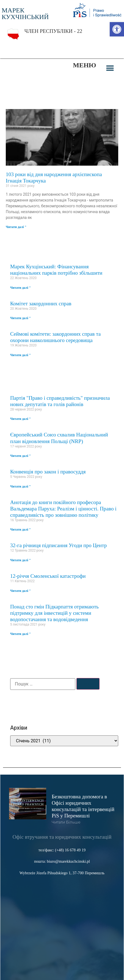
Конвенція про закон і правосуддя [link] (48, 472)
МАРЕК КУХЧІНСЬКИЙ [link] (25, 14)
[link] (117, 29)
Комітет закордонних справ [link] (41, 304)
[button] (110, 68)
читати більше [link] (66, 822)
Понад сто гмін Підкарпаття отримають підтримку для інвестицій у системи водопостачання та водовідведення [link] (54, 613)
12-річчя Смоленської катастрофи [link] (48, 576)
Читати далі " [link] (16, 227)
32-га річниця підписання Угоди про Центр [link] (58, 545)
